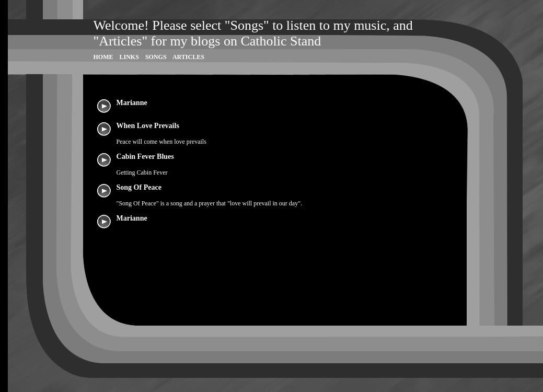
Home (103, 57)
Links (129, 57)
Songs (156, 57)
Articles (188, 57)
